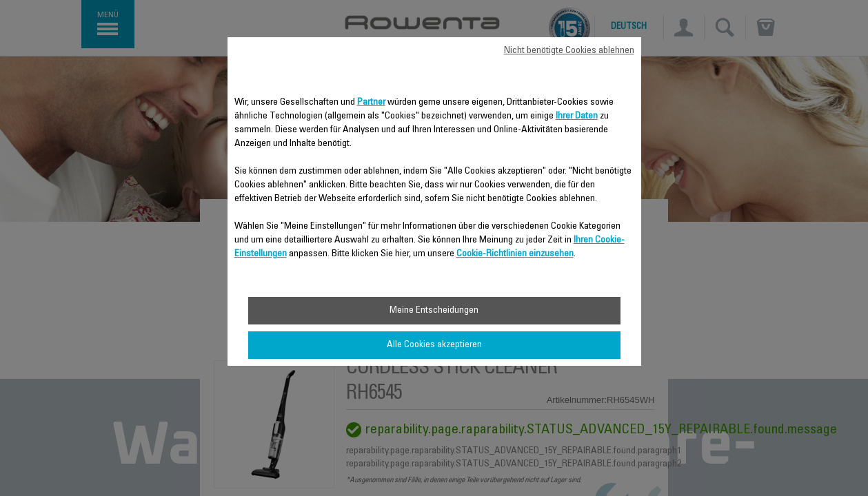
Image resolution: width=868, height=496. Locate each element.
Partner (371, 103)
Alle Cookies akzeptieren (434, 345)
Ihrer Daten (577, 116)
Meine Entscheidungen (434, 311)
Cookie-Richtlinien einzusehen (515, 254)
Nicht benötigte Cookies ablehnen (569, 51)
